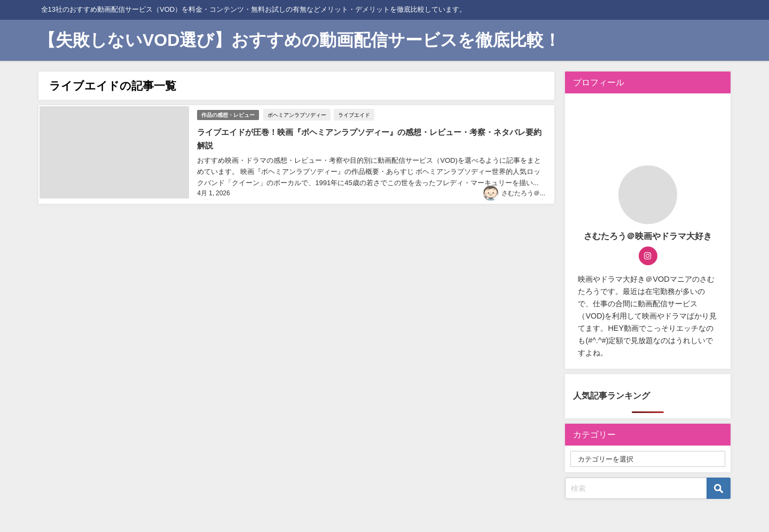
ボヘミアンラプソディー (298, 114)
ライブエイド (355, 114)
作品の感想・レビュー (228, 113)
